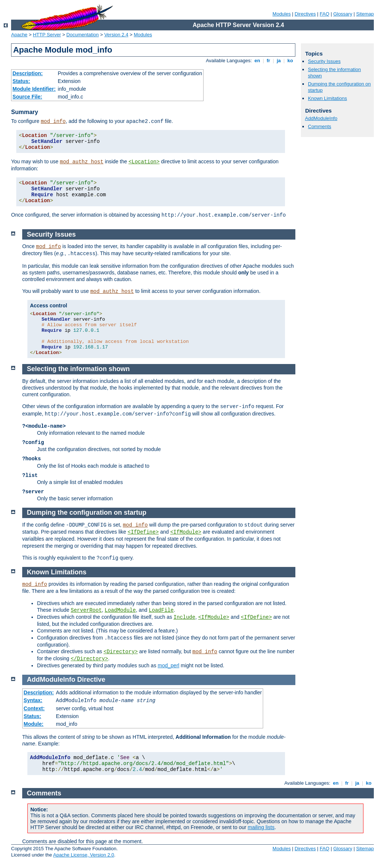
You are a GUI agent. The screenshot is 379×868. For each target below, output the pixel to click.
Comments (320, 126)
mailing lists (261, 827)
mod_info (53, 121)
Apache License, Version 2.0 (83, 855)
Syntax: (33, 700)
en (257, 61)
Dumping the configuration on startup (87, 513)
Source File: (27, 97)
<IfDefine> (143, 532)
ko (290, 61)
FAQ (325, 14)
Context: (34, 708)
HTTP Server (47, 35)
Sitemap (365, 14)
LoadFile (161, 610)
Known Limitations (328, 98)
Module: (34, 724)
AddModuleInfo (321, 118)
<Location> (144, 162)
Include (185, 617)
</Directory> (89, 659)
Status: (21, 81)
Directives (305, 14)
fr (269, 61)
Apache (19, 35)
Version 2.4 (116, 35)
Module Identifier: (34, 89)
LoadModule (120, 610)
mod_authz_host (82, 162)
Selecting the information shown (78, 369)
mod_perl (168, 665)
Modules (281, 14)
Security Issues (324, 61)
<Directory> (121, 652)
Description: (28, 73)
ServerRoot (86, 610)
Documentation (82, 35)
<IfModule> (186, 532)
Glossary (343, 14)
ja (279, 61)
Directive (91, 680)
